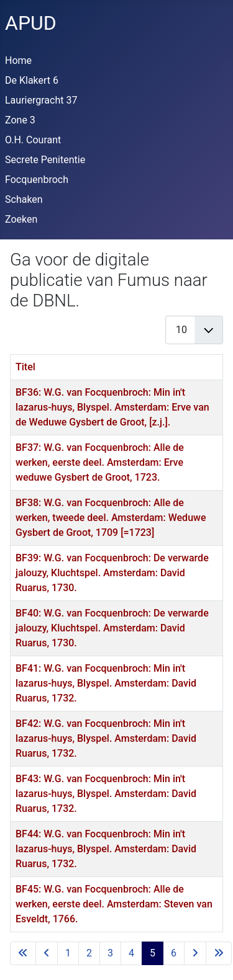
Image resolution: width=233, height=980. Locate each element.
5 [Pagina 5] (153, 953)
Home (18, 60)
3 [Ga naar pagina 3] (110, 953)
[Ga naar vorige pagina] (47, 953)
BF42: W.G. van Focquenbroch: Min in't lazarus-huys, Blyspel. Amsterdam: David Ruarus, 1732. (106, 738)
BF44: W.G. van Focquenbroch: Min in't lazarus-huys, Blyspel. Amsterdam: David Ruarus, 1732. (106, 849)
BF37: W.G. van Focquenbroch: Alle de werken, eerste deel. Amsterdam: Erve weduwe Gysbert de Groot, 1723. (100, 462)
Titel (25, 367)
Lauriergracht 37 (41, 100)
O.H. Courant (33, 140)
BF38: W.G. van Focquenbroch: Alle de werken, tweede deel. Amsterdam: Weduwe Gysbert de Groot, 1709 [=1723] (111, 518)
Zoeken (21, 219)
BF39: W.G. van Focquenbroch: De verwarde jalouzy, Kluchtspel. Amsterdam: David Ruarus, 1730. (112, 573)
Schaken (24, 199)
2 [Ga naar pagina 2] (89, 953)
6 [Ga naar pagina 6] (174, 953)
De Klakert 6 (32, 80)
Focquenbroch (37, 180)
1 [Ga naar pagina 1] (68, 953)
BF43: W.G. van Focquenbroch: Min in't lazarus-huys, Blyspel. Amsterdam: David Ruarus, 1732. (106, 794)
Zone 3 (20, 120)
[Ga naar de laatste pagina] (219, 953)
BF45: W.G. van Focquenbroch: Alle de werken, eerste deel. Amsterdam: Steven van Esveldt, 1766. (114, 904)
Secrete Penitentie (45, 160)
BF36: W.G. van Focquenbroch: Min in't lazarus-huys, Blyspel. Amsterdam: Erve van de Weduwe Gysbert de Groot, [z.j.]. (112, 407)
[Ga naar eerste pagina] (23, 953)
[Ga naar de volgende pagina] (195, 953)
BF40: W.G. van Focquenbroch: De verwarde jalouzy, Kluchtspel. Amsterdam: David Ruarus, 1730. (112, 628)
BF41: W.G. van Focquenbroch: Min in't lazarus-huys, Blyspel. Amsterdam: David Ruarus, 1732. (106, 683)
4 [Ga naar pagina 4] (131, 953)
